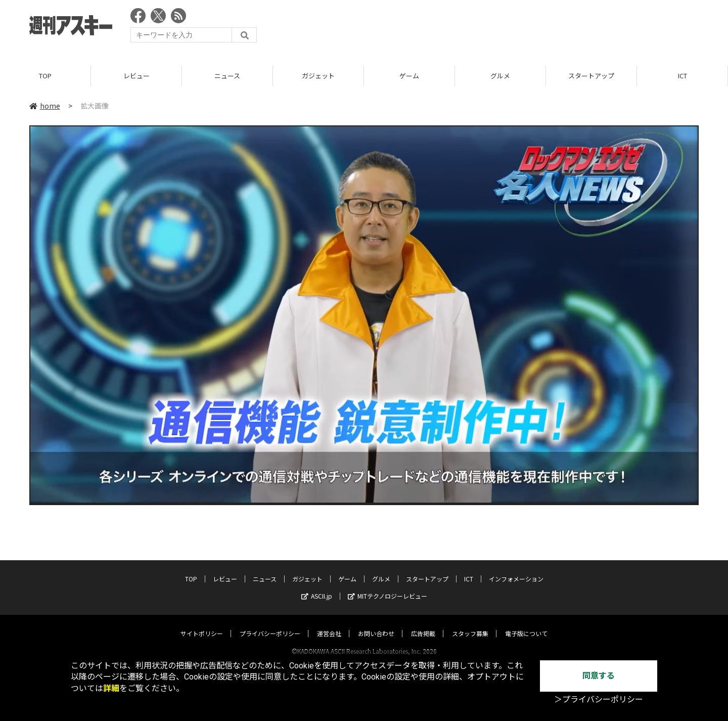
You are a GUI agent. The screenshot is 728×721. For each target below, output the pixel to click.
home (45, 106)
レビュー (136, 76)
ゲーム (409, 76)
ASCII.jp (317, 586)
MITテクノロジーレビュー (388, 586)
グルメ (500, 76)
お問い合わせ (376, 624)
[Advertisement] (515, 28)
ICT (682, 76)
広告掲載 (423, 624)
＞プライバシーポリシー (599, 700)
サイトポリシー (202, 624)
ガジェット (318, 76)
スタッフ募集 (470, 624)
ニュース (227, 76)
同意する (599, 676)
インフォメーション (516, 569)
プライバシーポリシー (270, 624)
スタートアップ (591, 76)
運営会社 (329, 624)
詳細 (111, 688)
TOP (45, 76)
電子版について (526, 624)
